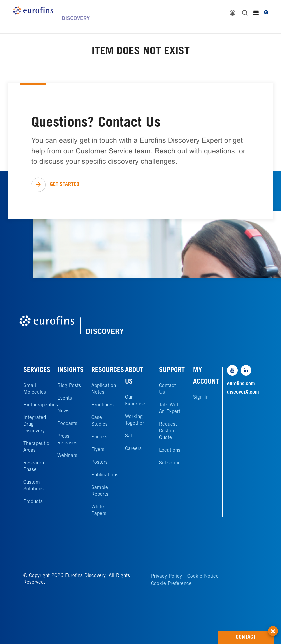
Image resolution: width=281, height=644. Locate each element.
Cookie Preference (171, 584)
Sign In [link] (201, 397)
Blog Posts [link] (69, 386)
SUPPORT (172, 371)
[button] (273, 627)
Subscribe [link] (170, 463)
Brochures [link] (102, 405)
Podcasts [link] (67, 424)
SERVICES (37, 371)
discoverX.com (242, 392)
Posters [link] (99, 462)
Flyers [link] (98, 450)
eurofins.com (241, 384)
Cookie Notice (203, 576)
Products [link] (33, 502)
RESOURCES (108, 371)
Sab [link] (129, 436)
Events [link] (65, 398)
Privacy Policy (166, 576)
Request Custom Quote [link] (168, 431)
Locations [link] (170, 450)
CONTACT (255, 635)
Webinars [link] (67, 456)
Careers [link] (133, 449)
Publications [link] (105, 475)
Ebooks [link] (99, 437)
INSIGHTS (70, 371)
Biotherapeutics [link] (41, 405)
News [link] (63, 411)
